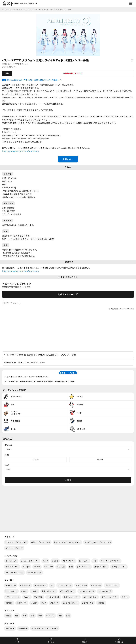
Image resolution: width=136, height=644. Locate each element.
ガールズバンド (11, 591)
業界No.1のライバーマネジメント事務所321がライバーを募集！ (34, 80)
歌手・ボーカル (11, 561)
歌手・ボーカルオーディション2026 (67, 542)
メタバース (54, 603)
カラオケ (125, 597)
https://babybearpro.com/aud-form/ (21, 151)
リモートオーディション (14, 548)
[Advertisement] (68, 331)
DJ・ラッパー (84, 561)
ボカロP (34, 603)
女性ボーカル (25, 585)
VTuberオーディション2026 (16, 542)
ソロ (52, 585)
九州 (60, 616)
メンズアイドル (81, 585)
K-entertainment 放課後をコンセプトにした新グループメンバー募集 (40, 355)
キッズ (44, 603)
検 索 (68, 480)
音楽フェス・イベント (71, 597)
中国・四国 (50, 616)
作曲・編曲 (61, 567)
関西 (40, 616)
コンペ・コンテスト (90, 597)
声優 (95, 561)
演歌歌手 (9, 603)
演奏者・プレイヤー (119, 567)
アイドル (13, 67)
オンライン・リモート (70, 603)
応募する (68, 159)
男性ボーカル (11, 585)
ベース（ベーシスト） (87, 591)
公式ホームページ (68, 294)
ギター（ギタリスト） (67, 591)
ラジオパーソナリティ (110, 597)
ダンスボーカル (40, 585)
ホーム (17, 642)
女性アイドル (96, 585)
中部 (32, 616)
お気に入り (119, 642)
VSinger (26, 567)
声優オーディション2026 (41, 542)
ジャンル (51, 642)
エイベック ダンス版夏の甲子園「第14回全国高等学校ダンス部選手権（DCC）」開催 (41, 381)
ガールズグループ (112, 585)
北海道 (8, 616)
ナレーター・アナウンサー (110, 561)
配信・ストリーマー (49, 591)
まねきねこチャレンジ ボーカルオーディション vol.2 (28, 377)
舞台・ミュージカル (35, 572)
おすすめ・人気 (88, 603)
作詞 (71, 567)
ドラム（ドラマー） (105, 591)
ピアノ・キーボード (12, 597)
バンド (45, 561)
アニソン (27, 597)
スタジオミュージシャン (14, 572)
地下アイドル (22, 603)
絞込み (85, 642)
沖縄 (68, 616)
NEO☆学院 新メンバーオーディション (25, 362)
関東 (25, 616)
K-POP (24, 591)
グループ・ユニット (12, 303)
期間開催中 (10, 628)
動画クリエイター (101, 567)
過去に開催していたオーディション (45, 628)
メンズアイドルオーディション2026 (98, 542)
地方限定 (101, 603)
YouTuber (49, 567)
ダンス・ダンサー (69, 561)
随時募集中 (23, 628)
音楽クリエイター (84, 567)
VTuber (37, 567)
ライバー (34, 591)
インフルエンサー (12, 567)
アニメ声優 (38, 597)
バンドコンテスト (53, 597)
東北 (17, 616)
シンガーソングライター (30, 561)
